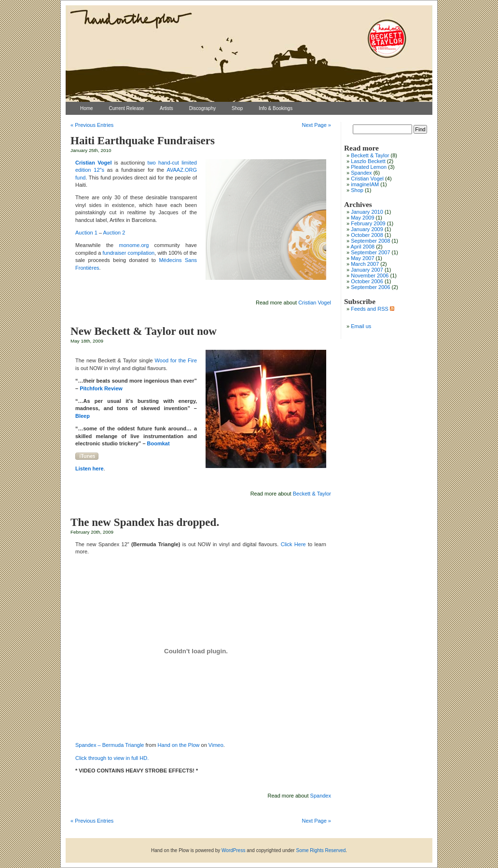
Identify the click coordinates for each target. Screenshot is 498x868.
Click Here (293, 544)
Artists (166, 108)
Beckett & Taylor (312, 494)
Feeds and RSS (373, 309)
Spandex (321, 796)
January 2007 (367, 270)
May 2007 (362, 258)
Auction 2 (114, 233)
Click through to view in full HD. (112, 758)
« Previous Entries (92, 125)
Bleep (83, 416)
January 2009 (367, 229)
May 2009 (362, 218)
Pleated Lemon (369, 167)
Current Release (126, 108)
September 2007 (370, 252)
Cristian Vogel (315, 303)
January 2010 (367, 212)
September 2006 (370, 287)
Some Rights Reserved (321, 850)
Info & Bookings (276, 108)
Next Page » (316, 125)
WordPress (233, 850)
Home (87, 108)
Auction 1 (87, 233)
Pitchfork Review (101, 388)
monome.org (134, 245)
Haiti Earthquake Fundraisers (143, 140)
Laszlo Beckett (368, 161)
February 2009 (368, 223)
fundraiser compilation (128, 253)
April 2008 (363, 247)
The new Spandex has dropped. (145, 522)
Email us (361, 326)
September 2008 (370, 241)
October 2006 (367, 281)
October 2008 (367, 235)
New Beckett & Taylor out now (144, 331)
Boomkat (159, 443)
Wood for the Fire (176, 360)
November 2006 (370, 276)
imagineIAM (365, 184)
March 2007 (365, 264)
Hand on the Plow (179, 745)
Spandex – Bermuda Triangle (110, 745)
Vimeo (216, 745)
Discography (203, 108)
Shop (237, 108)
